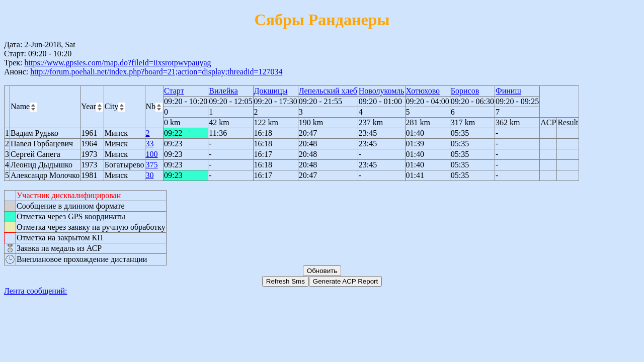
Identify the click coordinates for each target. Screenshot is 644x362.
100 (152, 154)
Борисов (465, 91)
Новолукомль (382, 91)
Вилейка (223, 91)
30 (150, 175)
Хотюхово (423, 91)
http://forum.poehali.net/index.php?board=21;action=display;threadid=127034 (156, 72)
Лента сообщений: (36, 291)
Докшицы (271, 91)
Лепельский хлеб (328, 91)
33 (150, 144)
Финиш (508, 91)
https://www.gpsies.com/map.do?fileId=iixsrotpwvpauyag (117, 63)
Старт (174, 91)
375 (152, 165)
